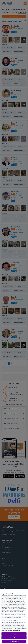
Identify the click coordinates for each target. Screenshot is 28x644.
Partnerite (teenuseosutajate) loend (11, 630)
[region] (14, 617)
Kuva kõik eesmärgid (14, 642)
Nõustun (14, 634)
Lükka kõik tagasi (14, 638)
